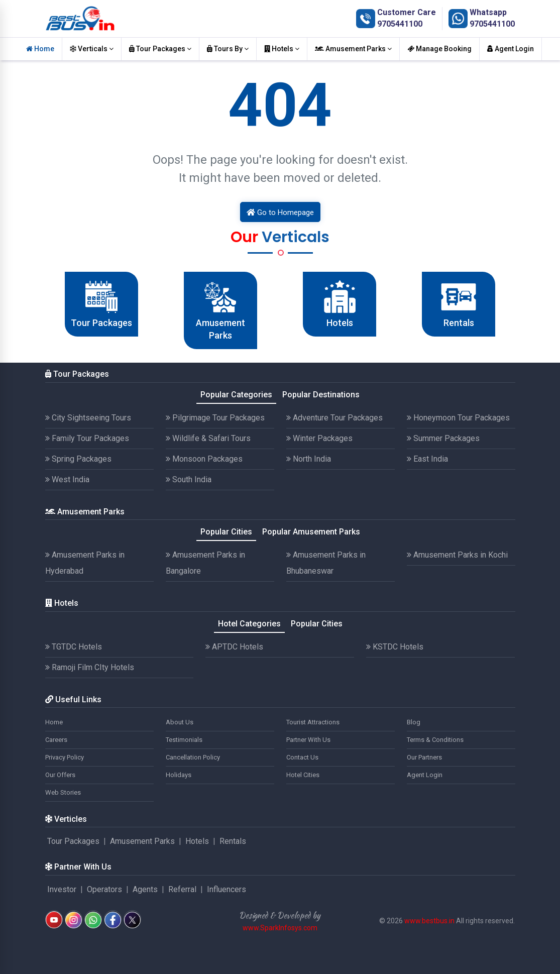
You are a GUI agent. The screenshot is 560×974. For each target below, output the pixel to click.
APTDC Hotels (234, 647)
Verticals (92, 49)
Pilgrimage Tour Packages (215, 418)
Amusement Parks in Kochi (457, 555)
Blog (414, 722)
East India (427, 459)
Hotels (282, 49)
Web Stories (63, 792)
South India (189, 479)
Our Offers (60, 775)
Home (40, 49)
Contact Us (302, 757)
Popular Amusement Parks (311, 532)
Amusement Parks (353, 49)
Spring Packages (78, 459)
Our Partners (424, 757)
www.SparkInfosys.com (280, 928)
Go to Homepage (280, 212)
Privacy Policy (65, 757)
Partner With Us (308, 740)
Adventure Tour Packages (334, 418)
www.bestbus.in (429, 921)
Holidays (179, 775)
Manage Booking (439, 49)
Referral (182, 889)
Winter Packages (319, 438)
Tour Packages (160, 49)
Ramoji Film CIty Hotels (90, 667)
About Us (180, 722)
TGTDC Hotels (74, 647)
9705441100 (400, 24)
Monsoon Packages (204, 459)
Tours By (228, 49)
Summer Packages (443, 438)
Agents (145, 889)
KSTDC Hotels (395, 647)
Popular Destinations (321, 395)
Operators (104, 889)
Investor (62, 889)
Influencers (227, 889)
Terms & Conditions (435, 740)
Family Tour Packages (87, 438)
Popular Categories (236, 395)
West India (67, 479)
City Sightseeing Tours (88, 418)
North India (309, 459)
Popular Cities (226, 532)
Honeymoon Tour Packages (458, 418)
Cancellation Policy (193, 757)
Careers (56, 740)
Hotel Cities (303, 775)
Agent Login (511, 49)
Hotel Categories (249, 624)
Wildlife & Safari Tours (208, 438)
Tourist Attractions (313, 722)
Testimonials (184, 740)
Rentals (233, 841)
